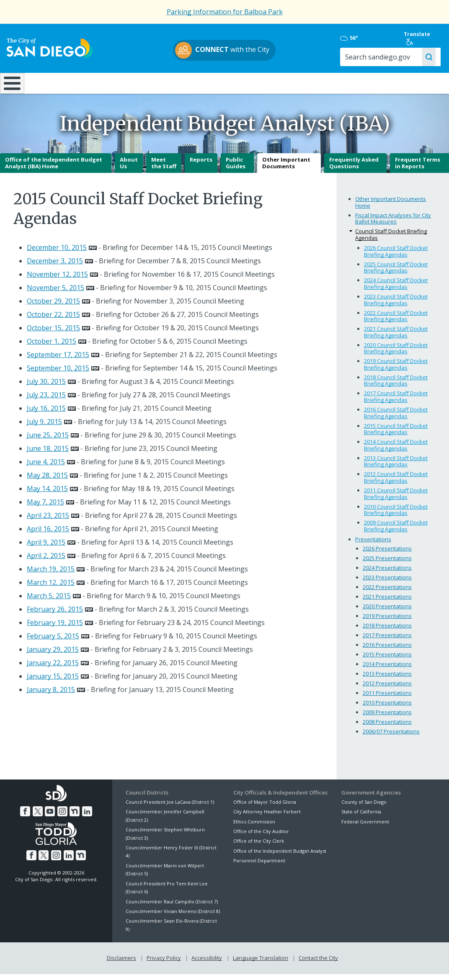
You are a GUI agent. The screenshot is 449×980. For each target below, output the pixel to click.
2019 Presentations (387, 622)
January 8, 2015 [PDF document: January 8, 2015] (51, 695)
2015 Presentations (387, 661)
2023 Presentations (387, 584)
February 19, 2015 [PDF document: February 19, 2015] (55, 628)
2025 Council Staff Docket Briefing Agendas (396, 273)
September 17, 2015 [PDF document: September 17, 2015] (58, 360)
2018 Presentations (387, 632)
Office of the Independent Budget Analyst (280, 857)
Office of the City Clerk (259, 847)
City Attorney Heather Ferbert (267, 818)
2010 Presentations (387, 709)
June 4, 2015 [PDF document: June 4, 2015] (46, 468)
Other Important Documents (286, 169)
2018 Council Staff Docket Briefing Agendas (396, 386)
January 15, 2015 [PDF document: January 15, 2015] (53, 682)
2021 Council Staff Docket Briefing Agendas (396, 338)
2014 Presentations (387, 670)
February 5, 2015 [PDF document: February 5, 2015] (53, 642)
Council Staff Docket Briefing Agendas (391, 241)
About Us (129, 169)
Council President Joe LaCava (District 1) (170, 808)
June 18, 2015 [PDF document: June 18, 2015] (48, 454)
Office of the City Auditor (261, 837)
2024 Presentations (387, 574)
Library (264, 82)
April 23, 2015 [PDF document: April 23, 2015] (48, 521)
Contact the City (318, 964)
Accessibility (207, 964)
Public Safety (337, 82)
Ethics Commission (254, 827)
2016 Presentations (387, 651)
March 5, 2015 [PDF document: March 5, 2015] (49, 602)
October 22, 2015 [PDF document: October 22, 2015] (53, 320)
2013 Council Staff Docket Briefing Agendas (396, 467)
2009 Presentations (387, 718)
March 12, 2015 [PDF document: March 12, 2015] (51, 588)
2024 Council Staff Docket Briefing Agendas (396, 290)
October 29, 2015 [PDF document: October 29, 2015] (53, 307)
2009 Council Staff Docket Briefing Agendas (396, 532)
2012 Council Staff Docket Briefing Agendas (396, 484)
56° (349, 38)
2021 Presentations (387, 603)
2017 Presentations (387, 641)
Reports (201, 166)
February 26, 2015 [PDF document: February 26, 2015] (55, 615)
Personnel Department (259, 866)
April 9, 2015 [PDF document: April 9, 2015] (46, 548)
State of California (361, 818)
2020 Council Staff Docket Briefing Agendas (396, 354)
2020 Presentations (387, 612)
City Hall (411, 82)
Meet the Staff (164, 169)
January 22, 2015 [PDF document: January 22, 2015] (53, 669)
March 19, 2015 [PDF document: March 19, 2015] (51, 575)
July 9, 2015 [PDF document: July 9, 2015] (44, 427)
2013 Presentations (387, 680)
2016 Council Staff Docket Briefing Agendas (396, 419)
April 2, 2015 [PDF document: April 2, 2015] (46, 561)
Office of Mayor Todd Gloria (265, 808)
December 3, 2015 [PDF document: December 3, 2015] (55, 267)
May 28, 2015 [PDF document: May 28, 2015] (47, 481)
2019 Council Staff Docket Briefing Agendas (396, 370)
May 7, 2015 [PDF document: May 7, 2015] (45, 508)
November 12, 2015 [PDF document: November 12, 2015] (57, 280)
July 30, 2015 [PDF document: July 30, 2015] (46, 387)
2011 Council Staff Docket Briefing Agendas (396, 499)
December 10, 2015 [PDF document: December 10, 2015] (57, 253)
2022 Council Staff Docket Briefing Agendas (396, 322)
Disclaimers (121, 964)
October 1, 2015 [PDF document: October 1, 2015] (52, 347)
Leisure (59, 82)
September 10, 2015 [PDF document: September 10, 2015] (58, 374)
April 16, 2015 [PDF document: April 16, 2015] (48, 535)
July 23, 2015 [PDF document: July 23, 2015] (46, 401)
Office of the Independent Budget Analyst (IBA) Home (54, 169)
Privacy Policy (164, 964)
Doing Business (195, 82)
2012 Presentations (387, 689)
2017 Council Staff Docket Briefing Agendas (396, 403)
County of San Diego (364, 808)
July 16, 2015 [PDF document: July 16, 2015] (46, 414)
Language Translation (261, 964)
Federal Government (365, 827)
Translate (417, 38)
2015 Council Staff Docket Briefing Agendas (396, 435)
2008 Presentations (387, 728)
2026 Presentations (387, 555)
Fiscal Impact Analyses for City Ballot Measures (393, 224)
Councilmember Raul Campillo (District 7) (172, 907)
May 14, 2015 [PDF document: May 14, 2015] (47, 494)
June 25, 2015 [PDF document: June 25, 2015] (48, 441)
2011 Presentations (387, 699)
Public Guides (236, 169)
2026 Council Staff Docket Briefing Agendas (396, 257)
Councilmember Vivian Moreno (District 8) (173, 917)
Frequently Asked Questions (354, 169)
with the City (223, 50)
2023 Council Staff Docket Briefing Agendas (396, 306)
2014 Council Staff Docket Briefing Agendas (396, 451)
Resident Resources (127, 82)
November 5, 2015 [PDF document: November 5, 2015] (55, 293)
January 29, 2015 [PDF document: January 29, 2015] (53, 655)
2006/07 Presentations (391, 737)
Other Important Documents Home (391, 208)
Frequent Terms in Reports (418, 169)
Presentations (373, 545)
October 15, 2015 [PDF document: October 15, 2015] (53, 334)
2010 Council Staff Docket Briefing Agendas (396, 516)
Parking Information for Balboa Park (225, 12)
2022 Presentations (387, 593)
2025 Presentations (387, 564)
